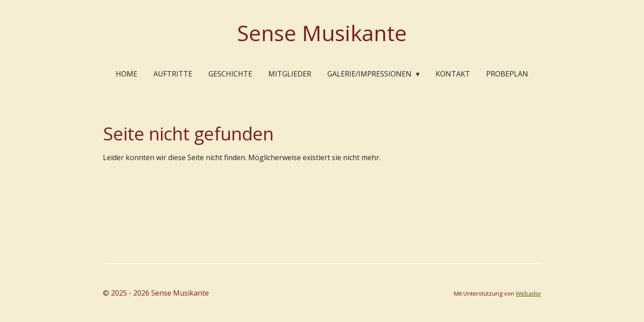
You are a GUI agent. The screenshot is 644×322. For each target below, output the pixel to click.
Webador (528, 293)
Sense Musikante (322, 33)
